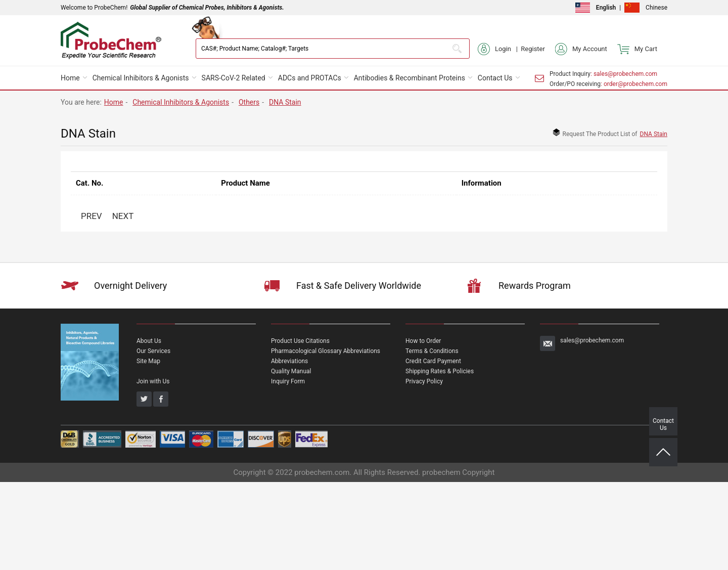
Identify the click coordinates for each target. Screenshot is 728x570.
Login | (499, 49)
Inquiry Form (288, 381)
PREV (92, 216)
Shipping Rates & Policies (440, 371)
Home (70, 78)
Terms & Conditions (432, 351)
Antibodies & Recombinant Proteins (409, 78)
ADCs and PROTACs (310, 78)
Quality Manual (291, 371)
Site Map (148, 361)
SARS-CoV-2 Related (234, 78)
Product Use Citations (300, 341)
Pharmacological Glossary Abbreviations (326, 351)
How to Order (423, 341)
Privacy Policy (424, 381)
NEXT (123, 216)
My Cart (637, 49)
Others (249, 102)
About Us (149, 341)
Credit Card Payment (433, 361)
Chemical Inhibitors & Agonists (141, 78)
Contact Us (495, 78)
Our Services (153, 351)
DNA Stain (285, 102)
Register (533, 49)
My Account (581, 49)
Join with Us (153, 381)
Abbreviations (289, 361)
